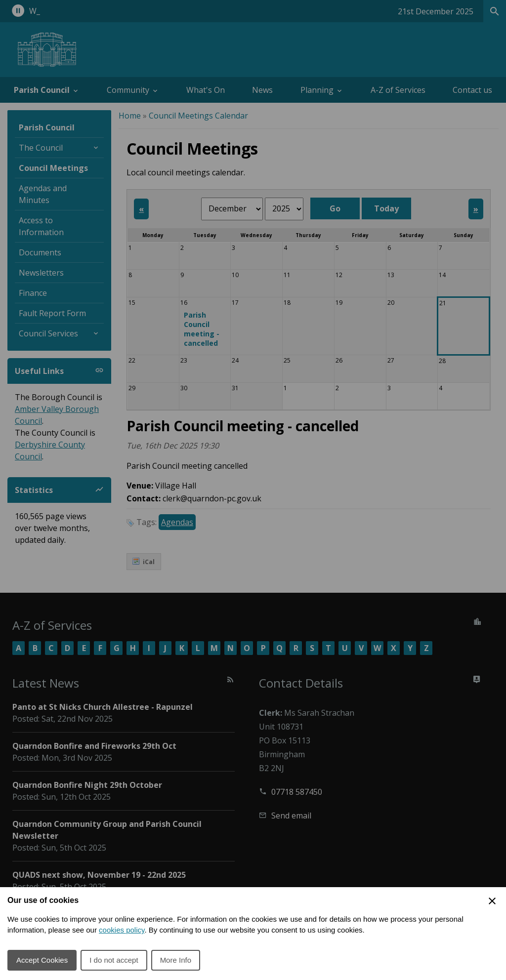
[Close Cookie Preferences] (492, 901)
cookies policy (122, 930)
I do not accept (114, 960)
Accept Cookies (42, 960)
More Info (176, 960)
